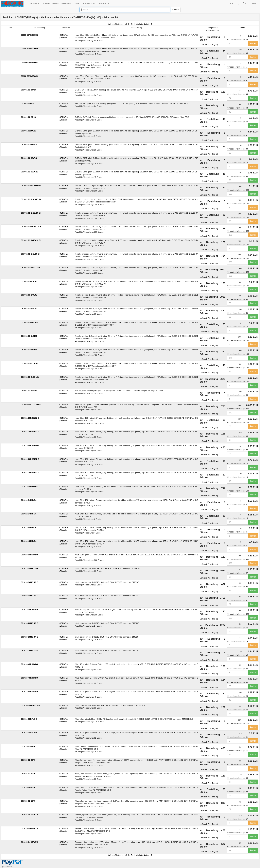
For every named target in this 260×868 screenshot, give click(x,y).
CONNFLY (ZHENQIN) (26, 17)
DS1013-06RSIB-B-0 (30, 555)
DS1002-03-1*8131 (29, 295)
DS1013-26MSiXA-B (29, 623)
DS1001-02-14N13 (29, 90)
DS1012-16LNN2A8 (29, 486)
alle (212, 31)
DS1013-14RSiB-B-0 (30, 609)
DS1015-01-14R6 (28, 746)
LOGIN (253, 4)
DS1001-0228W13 (28, 131)
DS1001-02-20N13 (29, 103)
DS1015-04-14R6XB (29, 828)
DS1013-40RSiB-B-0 (30, 664)
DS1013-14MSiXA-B (29, 582)
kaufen (253, 43)
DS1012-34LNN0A (29, 500)
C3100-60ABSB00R (29, 62)
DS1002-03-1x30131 (29, 322)
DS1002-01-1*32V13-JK (31, 199)
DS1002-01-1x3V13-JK (31, 254)
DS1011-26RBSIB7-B (30, 432)
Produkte (8, 17)
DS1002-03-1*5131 (29, 281)
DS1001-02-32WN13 (29, 172)
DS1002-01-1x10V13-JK (31, 240)
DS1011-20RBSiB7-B (30, 418)
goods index (7, 866)
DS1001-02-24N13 (29, 117)
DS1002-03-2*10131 (29, 363)
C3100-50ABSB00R (29, 35)
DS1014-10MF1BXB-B (30, 705)
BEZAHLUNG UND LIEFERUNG (57, 4)
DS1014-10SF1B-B (29, 733)
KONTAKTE (104, 4)
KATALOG (34, 4)
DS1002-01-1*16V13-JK (31, 186)
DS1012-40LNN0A (29, 528)
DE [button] (231, 4)
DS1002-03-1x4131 (29, 350)
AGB (77, 4)
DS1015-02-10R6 (28, 774)
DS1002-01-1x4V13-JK (31, 268)
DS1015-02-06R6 (28, 760)
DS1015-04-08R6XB (29, 815)
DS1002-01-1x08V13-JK (31, 226)
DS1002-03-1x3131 (29, 336)
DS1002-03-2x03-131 (30, 377)
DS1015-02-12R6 (28, 801)
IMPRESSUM (89, 4)
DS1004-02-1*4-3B (29, 391)
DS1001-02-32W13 (29, 145)
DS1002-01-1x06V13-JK (31, 213)
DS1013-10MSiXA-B (29, 568)
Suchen (175, 10)
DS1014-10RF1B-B (29, 719)
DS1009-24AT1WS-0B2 (31, 404)
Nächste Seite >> (143, 24)
